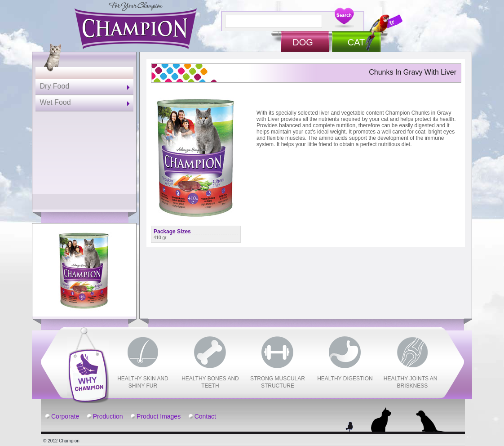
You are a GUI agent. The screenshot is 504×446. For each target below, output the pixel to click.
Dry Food (55, 86)
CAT (356, 42)
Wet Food (55, 102)
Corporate (65, 416)
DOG (303, 42)
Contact (205, 416)
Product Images (159, 416)
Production (108, 416)
